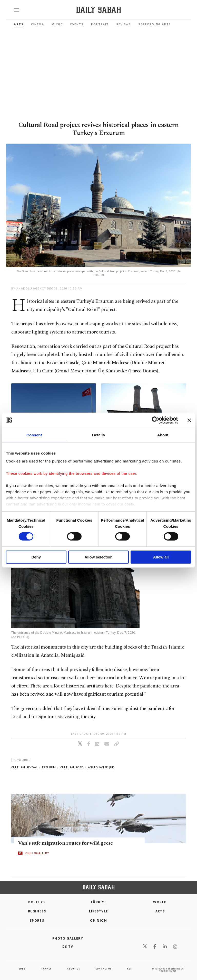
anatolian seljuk (101, 767)
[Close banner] (189, 420)
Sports (37, 920)
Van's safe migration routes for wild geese (65, 843)
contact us (104, 969)
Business (37, 911)
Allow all (161, 557)
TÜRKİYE (98, 902)
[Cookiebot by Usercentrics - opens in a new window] (156, 420)
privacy (46, 969)
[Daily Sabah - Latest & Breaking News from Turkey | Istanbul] (99, 10)
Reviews (124, 24)
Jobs (22, 969)
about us (73, 969)
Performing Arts (155, 24)
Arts (19, 24)
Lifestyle (99, 911)
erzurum (49, 767)
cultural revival (24, 767)
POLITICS (37, 902)
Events (77, 24)
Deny (36, 557)
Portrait (100, 24)
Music (57, 24)
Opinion (98, 920)
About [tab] (163, 435)
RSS (129, 969)
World (160, 902)
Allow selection (98, 557)
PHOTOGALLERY (37, 853)
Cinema (37, 24)
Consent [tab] (34, 435)
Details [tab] (98, 435)
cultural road (72, 767)
